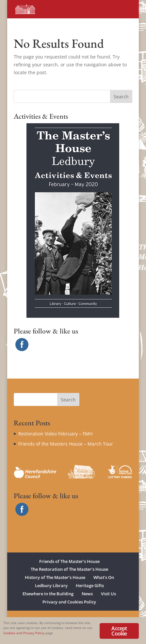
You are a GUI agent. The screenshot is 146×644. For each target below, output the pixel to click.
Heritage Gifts (90, 585)
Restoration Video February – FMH (55, 434)
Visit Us (108, 594)
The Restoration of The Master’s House (69, 569)
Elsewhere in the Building (48, 594)
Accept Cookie (119, 631)
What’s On (104, 577)
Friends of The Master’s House (69, 561)
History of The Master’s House (55, 577)
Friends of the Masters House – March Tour (66, 444)
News (87, 594)
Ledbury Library (51, 585)
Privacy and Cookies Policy (69, 602)
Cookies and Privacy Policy (24, 633)
